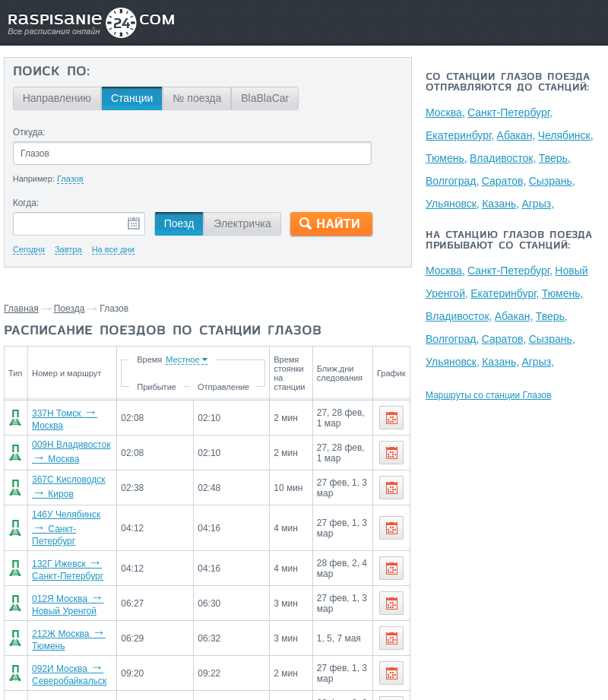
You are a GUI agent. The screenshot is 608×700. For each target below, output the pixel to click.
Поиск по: (51, 72)
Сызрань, (552, 181)
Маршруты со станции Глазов (488, 395)
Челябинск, (566, 135)
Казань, (500, 204)
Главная (21, 309)
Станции (132, 98)
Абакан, (516, 135)
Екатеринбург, (460, 135)
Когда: (26, 203)
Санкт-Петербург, (510, 112)
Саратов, (504, 181)
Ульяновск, (453, 204)
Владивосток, (503, 158)
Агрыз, (538, 204)
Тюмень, (446, 158)
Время (152, 360)
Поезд (179, 223)
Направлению (57, 98)
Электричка (242, 223)
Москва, (445, 112)
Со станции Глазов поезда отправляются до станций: (508, 83)
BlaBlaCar (265, 98)
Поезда (70, 309)
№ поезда (197, 98)
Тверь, (555, 158)
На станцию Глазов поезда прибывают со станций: (509, 241)
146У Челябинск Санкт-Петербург (66, 528)
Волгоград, (452, 181)
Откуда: (29, 132)
